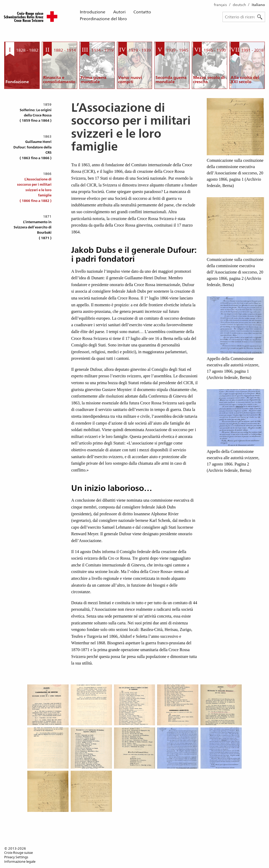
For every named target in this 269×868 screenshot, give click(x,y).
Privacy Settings (16, 857)
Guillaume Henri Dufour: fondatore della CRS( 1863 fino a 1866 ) (32, 150)
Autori (119, 12)
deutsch (239, 5)
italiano (258, 5)
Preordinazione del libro (103, 19)
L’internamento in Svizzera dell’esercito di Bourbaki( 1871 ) (33, 230)
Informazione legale (20, 862)
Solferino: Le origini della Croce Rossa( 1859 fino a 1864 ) (36, 115)
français (220, 5)
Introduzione (93, 12)
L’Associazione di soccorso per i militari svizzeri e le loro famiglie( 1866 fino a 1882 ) (34, 190)
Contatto (142, 12)
